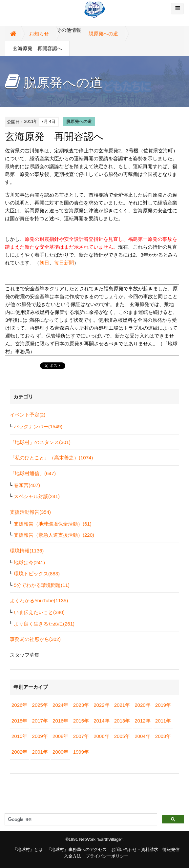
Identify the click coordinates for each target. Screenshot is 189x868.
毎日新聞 (64, 263)
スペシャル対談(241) (37, 496)
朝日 (44, 263)
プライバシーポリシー (107, 856)
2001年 (40, 752)
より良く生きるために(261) (44, 624)
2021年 (122, 705)
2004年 (142, 736)
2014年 (101, 721)
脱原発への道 (103, 34)
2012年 (142, 721)
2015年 (81, 721)
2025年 (40, 705)
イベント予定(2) (28, 415)
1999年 (81, 752)
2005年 (122, 736)
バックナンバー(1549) (38, 426)
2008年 (60, 736)
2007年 (81, 736)
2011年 (163, 721)
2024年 (60, 705)
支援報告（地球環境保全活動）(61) (53, 524)
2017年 (40, 721)
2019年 (163, 705)
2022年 (101, 705)
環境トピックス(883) (37, 574)
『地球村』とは (28, 849)
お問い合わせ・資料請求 (135, 849)
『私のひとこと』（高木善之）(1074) (51, 458)
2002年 (19, 752)
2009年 (40, 736)
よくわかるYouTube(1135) (39, 600)
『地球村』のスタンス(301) (40, 442)
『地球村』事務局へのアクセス (77, 849)
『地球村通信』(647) (33, 473)
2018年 (19, 721)
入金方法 (73, 856)
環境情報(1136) (27, 551)
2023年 (81, 705)
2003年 (163, 736)
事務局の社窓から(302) (35, 639)
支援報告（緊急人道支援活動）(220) (54, 535)
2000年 (60, 752)
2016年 (60, 721)
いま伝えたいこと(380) (39, 612)
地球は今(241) (29, 562)
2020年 (142, 705)
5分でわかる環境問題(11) (42, 585)
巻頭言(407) (27, 485)
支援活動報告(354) (30, 512)
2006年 (101, 736)
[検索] (80, 820)
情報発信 (171, 849)
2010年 (19, 736)
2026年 (19, 705)
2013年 (122, 721)
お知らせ (39, 34)
